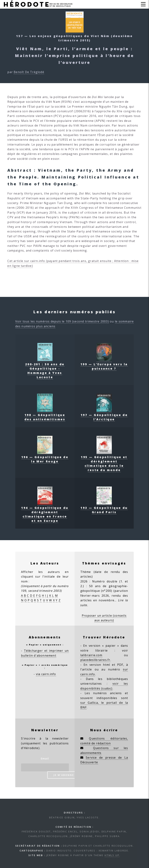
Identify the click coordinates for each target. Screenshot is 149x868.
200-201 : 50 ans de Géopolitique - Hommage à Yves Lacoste (45, 369)
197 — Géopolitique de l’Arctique (104, 415)
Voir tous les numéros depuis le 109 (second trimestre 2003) (62, 321)
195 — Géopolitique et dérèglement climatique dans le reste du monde (104, 461)
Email (45, 759)
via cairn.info (46, 674)
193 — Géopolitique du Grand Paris (104, 508)
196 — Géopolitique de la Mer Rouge (45, 457)
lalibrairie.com (91, 655)
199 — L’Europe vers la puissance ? (104, 364)
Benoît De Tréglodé (29, 72)
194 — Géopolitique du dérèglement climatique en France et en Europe (45, 512)
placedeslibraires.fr (95, 660)
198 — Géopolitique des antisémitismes (45, 415)
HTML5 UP (112, 855)
